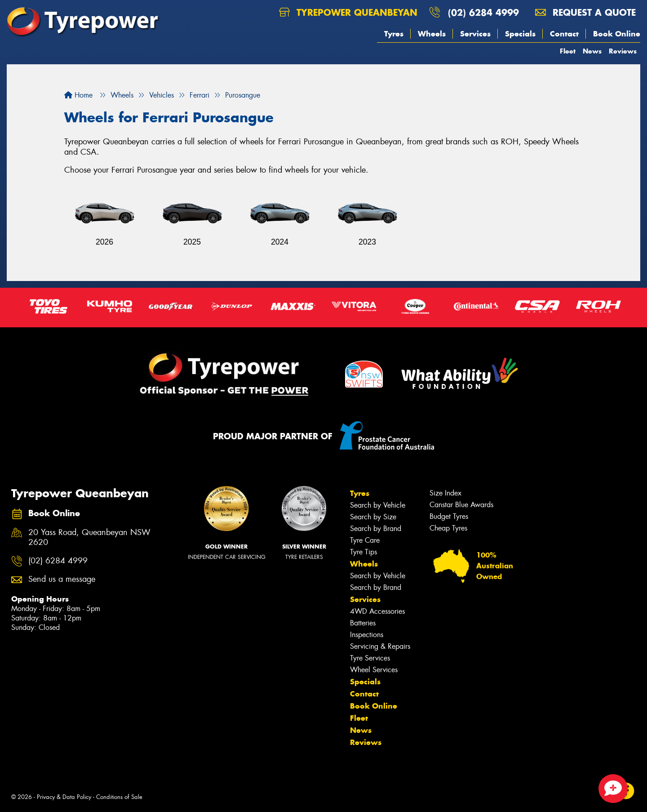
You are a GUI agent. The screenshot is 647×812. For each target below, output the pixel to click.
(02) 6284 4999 (483, 12)
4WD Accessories (377, 611)
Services (475, 34)
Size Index (445, 493)
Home (78, 95)
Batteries (363, 623)
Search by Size (373, 517)
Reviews (623, 51)
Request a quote (585, 12)
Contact (564, 34)
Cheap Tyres (448, 528)
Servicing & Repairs (380, 646)
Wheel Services (374, 670)
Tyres (394, 34)
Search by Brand (376, 529)
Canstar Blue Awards (461, 505)
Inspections (367, 635)
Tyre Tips (363, 552)
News (592, 51)
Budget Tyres (449, 516)
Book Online (617, 34)
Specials (520, 34)
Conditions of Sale (119, 797)
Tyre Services (370, 658)
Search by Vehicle (378, 505)
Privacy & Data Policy (64, 797)
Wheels (432, 34)
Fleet (568, 51)
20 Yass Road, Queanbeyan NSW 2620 (89, 538)
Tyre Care (365, 540)
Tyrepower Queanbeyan (348, 12)
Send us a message (62, 579)
